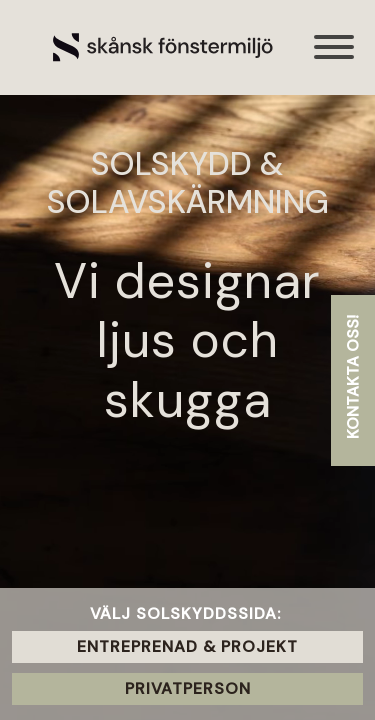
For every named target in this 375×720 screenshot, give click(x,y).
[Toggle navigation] (335, 57)
